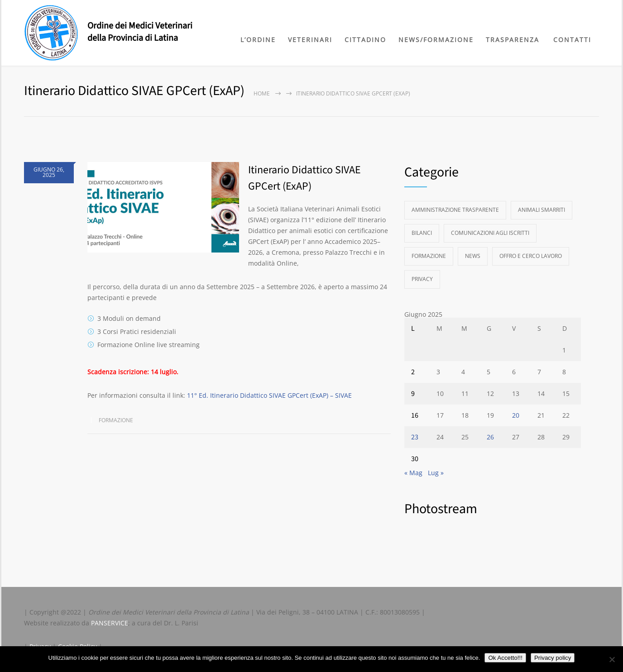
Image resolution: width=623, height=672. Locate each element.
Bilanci (422, 233)
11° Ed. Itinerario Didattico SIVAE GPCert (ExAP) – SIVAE (269, 395)
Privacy (422, 279)
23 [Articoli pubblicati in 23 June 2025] (415, 437)
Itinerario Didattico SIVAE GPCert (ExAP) (304, 178)
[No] (612, 659)
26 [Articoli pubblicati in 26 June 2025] (490, 437)
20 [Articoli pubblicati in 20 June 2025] (516, 415)
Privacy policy (553, 658)
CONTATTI (572, 40)
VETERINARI (310, 40)
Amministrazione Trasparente (455, 210)
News (473, 256)
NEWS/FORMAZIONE (436, 40)
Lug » (436, 473)
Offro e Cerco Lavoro (531, 256)
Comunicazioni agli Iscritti (490, 233)
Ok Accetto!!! (505, 658)
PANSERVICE (110, 623)
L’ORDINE (258, 40)
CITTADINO (365, 40)
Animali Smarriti (542, 210)
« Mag (413, 473)
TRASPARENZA (513, 40)
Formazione (116, 420)
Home (262, 93)
